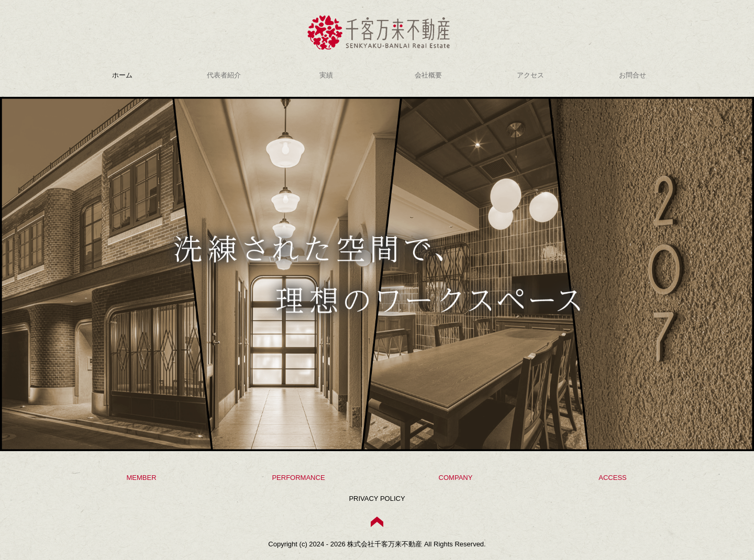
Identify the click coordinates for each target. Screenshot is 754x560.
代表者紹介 (224, 75)
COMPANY (456, 478)
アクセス (530, 75)
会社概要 (428, 75)
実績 (326, 75)
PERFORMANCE (298, 478)
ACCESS (612, 478)
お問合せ (633, 75)
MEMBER (141, 478)
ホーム (122, 75)
